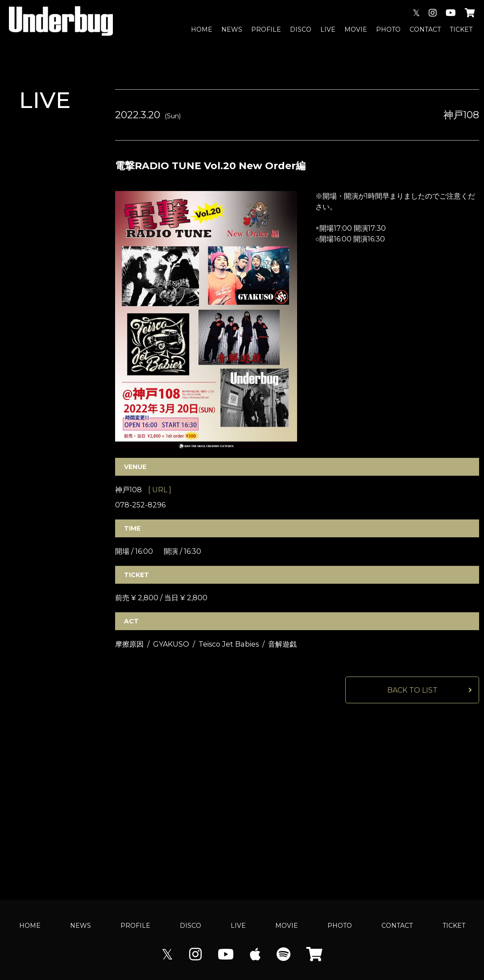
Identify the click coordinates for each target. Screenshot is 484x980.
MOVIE (356, 29)
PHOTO (388, 29)
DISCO (301, 29)
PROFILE (266, 29)
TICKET (461, 29)
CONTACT (425, 29)
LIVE (328, 29)
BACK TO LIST (412, 690)
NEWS (232, 29)
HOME (202, 29)
